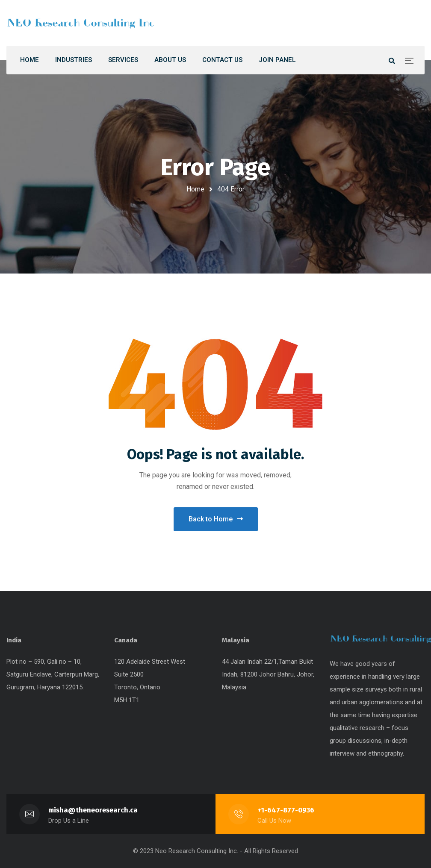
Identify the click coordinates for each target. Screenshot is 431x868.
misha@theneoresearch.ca (93, 810)
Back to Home (216, 519)
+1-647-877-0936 (286, 810)
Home (195, 189)
